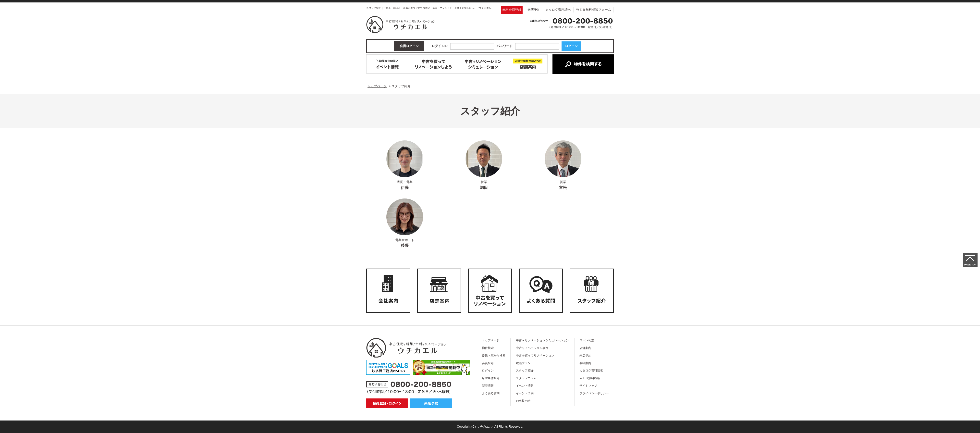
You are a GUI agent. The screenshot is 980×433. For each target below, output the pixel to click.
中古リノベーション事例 (532, 348)
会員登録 (488, 363)
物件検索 (488, 348)
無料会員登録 (512, 10)
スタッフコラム (526, 378)
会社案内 (585, 363)
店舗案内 (585, 348)
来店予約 (534, 10)
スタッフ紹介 (525, 370)
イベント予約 (525, 393)
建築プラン (523, 363)
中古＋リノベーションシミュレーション (542, 340)
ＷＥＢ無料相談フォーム (594, 10)
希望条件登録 (491, 378)
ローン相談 (587, 340)
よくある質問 (491, 393)
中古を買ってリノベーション (535, 355)
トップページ (491, 340)
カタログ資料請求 (558, 10)
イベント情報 (525, 386)
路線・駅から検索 (494, 355)
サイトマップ (588, 386)
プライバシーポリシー (594, 393)
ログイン (488, 370)
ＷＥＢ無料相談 (590, 378)
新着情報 (488, 386)
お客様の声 (523, 401)
